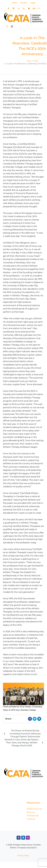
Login (33, 3)
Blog (29, 61)
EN (34, 8)
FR (39, 8)
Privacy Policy (23, 855)
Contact (24, 3)
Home (14, 3)
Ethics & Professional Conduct (33, 816)
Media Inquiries (34, 809)
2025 (36, 61)
